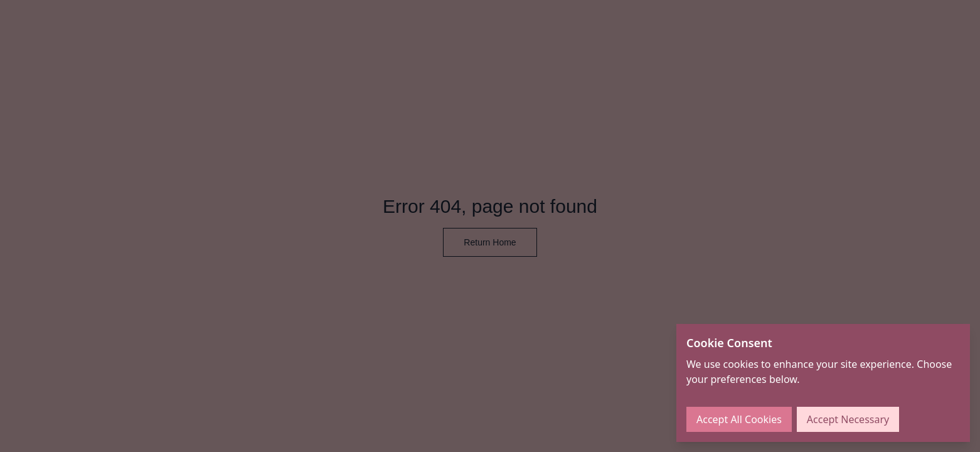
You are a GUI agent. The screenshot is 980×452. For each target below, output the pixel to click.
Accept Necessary (848, 419)
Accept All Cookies (739, 419)
